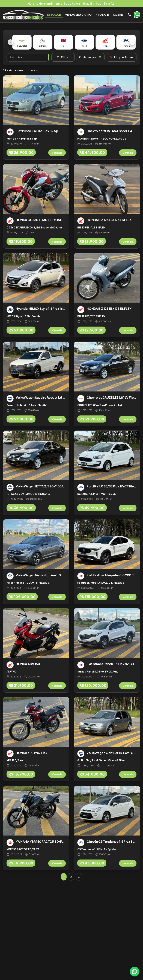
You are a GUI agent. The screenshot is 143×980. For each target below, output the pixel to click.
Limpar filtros (122, 57)
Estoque (54, 15)
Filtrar (63, 57)
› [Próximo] (133, 42)
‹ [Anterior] (11, 42)
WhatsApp (137, 15)
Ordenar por (90, 57)
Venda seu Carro (78, 15)
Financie (102, 15)
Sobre (118, 15)
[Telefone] (130, 15)
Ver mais (57, 153)
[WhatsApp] (135, 972)
